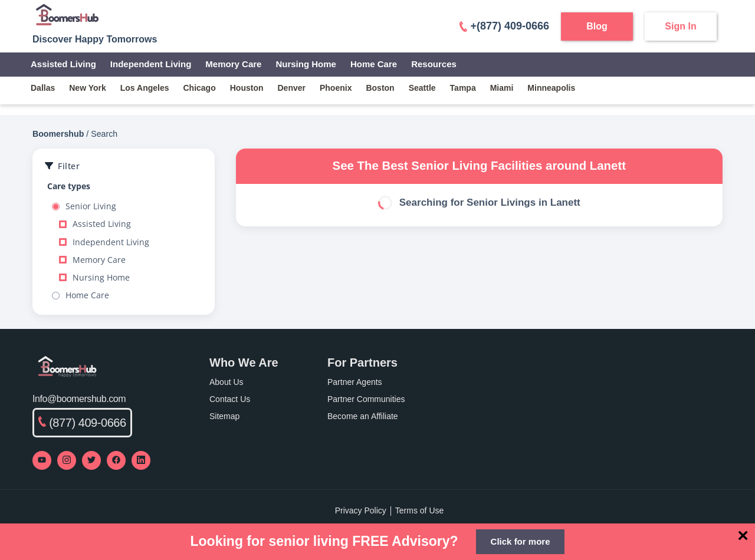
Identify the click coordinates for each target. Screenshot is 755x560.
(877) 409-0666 (82, 423)
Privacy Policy (361, 510)
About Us (226, 382)
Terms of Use (419, 510)
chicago (200, 88)
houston (247, 88)
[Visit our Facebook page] (116, 460)
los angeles (145, 88)
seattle (422, 88)
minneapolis (551, 88)
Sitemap (224, 416)
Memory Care (233, 64)
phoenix (336, 88)
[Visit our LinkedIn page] (141, 460)
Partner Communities (366, 399)
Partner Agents (355, 382)
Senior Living (84, 206)
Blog (597, 26)
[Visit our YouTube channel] (42, 460)
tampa (463, 88)
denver (292, 88)
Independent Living (151, 64)
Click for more (521, 541)
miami (502, 88)
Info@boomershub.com (79, 399)
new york (88, 88)
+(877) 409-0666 (504, 26)
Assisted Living (63, 64)
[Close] (743, 535)
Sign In (680, 26)
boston (380, 88)
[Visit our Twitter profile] (91, 460)
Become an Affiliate (363, 416)
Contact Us (230, 399)
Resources (434, 64)
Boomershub (58, 134)
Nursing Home (306, 64)
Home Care (374, 64)
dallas (43, 88)
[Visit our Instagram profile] (67, 460)
